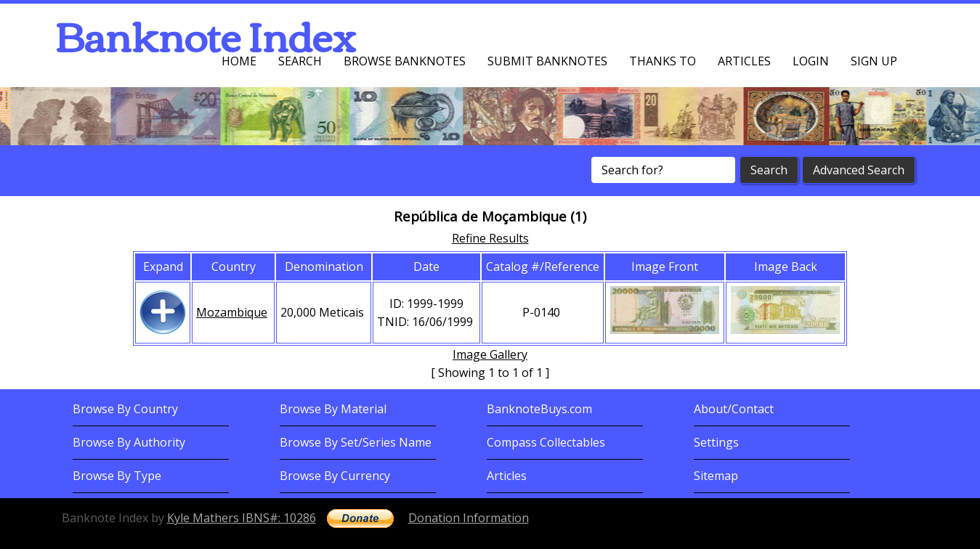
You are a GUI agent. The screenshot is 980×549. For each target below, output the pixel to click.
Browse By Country (125, 409)
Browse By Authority (129, 442)
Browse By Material (333, 409)
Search (300, 61)
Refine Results (490, 238)
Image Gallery (490, 354)
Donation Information (469, 518)
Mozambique (232, 312)
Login (811, 61)
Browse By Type (117, 476)
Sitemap (716, 476)
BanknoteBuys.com (539, 409)
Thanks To (663, 61)
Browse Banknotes (405, 61)
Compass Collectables (546, 442)
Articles (744, 61)
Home (239, 61)
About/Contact (734, 409)
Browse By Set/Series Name (356, 442)
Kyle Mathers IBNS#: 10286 (242, 518)
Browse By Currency (335, 476)
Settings (716, 442)
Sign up (874, 61)
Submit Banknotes (547, 61)
